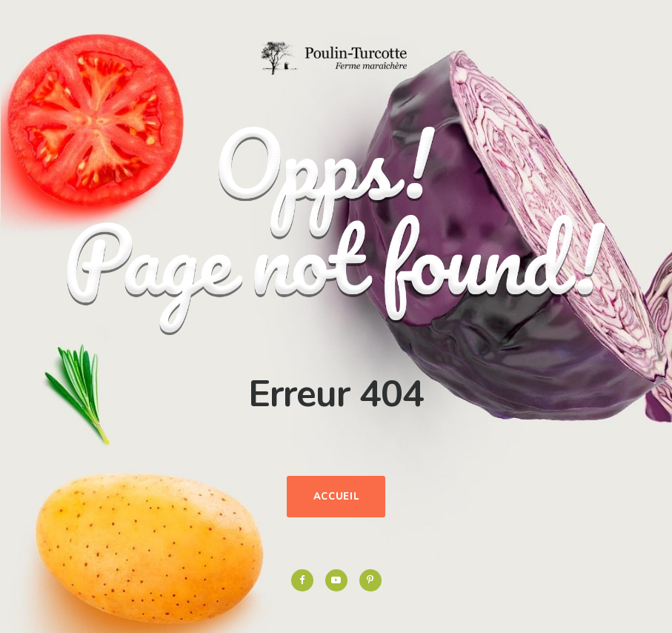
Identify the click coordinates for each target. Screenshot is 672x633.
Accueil (336, 497)
